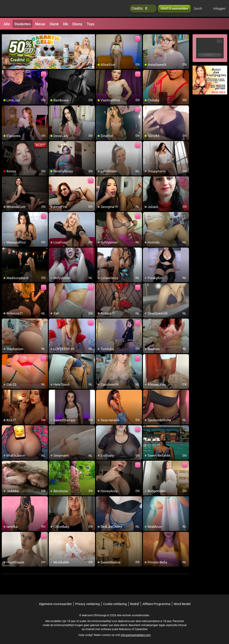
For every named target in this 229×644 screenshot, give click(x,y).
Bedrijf (135, 602)
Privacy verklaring (87, 602)
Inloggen (219, 9)
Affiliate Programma (156, 602)
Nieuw (40, 24)
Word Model (182, 602)
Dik (66, 24)
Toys (91, 24)
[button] (201, 9)
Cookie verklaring (115, 602)
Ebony (77, 24)
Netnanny (125, 627)
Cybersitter (141, 627)
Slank (54, 24)
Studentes (22, 24)
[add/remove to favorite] (100, 36)
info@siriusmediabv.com (136, 633)
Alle (7, 24)
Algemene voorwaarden (55, 602)
